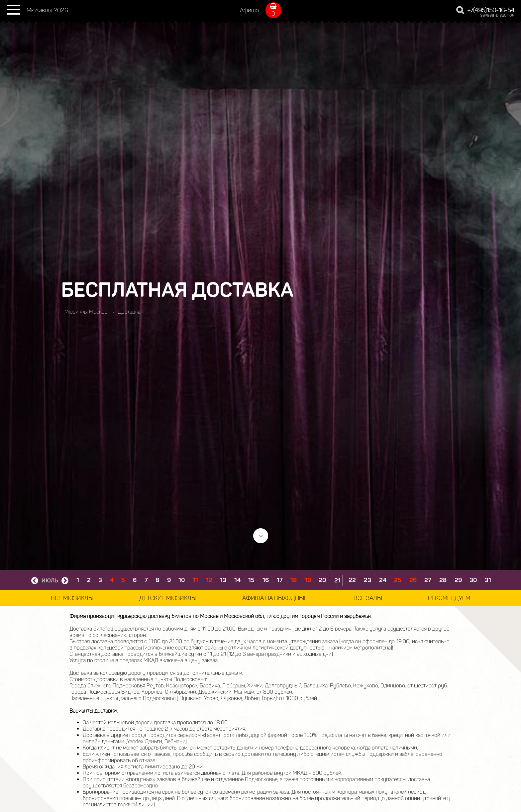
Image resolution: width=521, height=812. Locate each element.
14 (237, 580)
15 (251, 580)
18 (294, 580)
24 (383, 580)
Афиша (249, 10)
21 (337, 580)
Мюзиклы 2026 (47, 10)
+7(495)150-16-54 (491, 10)
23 (367, 580)
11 (195, 580)
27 (428, 580)
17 (280, 580)
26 (413, 580)
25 (398, 580)
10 (182, 580)
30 (473, 580)
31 (488, 580)
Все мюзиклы (72, 598)
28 (443, 580)
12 (209, 580)
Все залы (368, 598)
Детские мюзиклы (168, 598)
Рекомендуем (449, 598)
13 (223, 580)
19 (308, 580)
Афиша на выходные (275, 598)
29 (458, 580)
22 (352, 580)
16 (266, 580)
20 (322, 580)
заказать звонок (497, 15)
